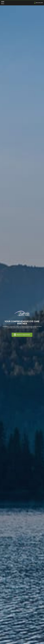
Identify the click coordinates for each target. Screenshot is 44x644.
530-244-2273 (39, 3)
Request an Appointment (22, 335)
